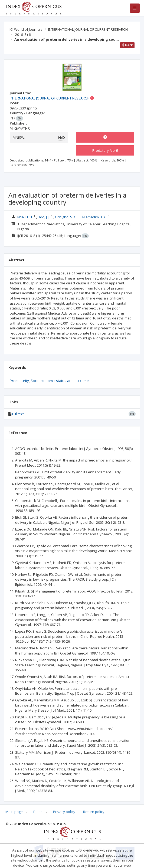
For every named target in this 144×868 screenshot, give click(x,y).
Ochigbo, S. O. (66, 217)
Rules (38, 812)
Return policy (94, 812)
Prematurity (19, 381)
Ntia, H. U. (25, 217)
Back (127, 45)
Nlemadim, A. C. (95, 217)
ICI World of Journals (26, 29)
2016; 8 (23, 35)
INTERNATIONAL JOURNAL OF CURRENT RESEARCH (88, 29)
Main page (14, 812)
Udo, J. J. (44, 217)
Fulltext (18, 414)
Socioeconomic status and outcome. (60, 381)
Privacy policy (64, 812)
